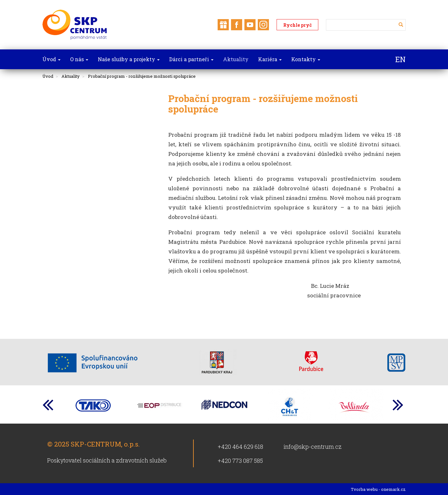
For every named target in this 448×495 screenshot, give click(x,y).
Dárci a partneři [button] (191, 59)
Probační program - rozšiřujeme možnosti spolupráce (142, 76)
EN (400, 59)
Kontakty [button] (306, 59)
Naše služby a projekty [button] (129, 59)
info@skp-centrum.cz (313, 447)
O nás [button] (79, 59)
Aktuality (71, 76)
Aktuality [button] (236, 59)
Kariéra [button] (270, 59)
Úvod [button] (51, 59)
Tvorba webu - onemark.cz (378, 489)
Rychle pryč (297, 25)
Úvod (48, 76)
